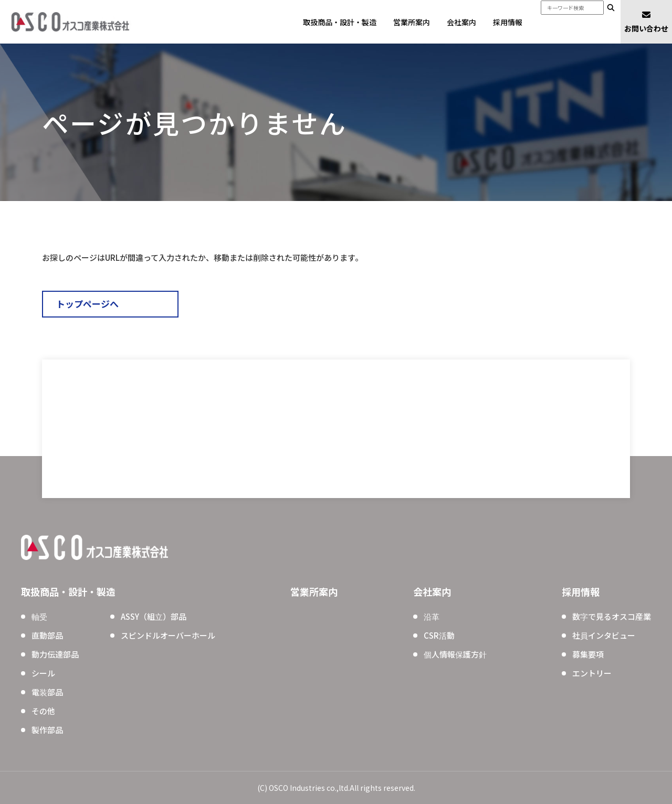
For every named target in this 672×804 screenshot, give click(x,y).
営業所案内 (412, 22)
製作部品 (47, 730)
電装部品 (47, 692)
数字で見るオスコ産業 (612, 616)
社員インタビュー (604, 635)
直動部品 (47, 635)
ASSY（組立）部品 (154, 616)
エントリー (592, 673)
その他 (43, 711)
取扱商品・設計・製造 (340, 22)
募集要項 (588, 654)
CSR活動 (439, 635)
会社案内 (461, 22)
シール (43, 673)
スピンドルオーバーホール (168, 635)
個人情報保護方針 (455, 654)
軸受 (39, 616)
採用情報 (508, 22)
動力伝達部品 (55, 654)
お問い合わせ (646, 22)
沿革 (432, 616)
